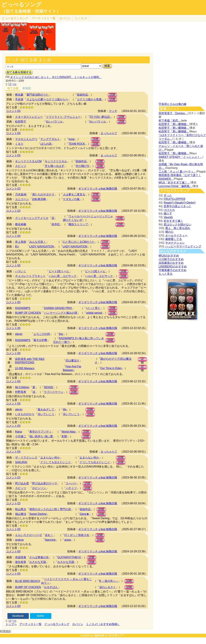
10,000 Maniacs (25, 368)
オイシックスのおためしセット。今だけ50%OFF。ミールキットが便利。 (56, 77)
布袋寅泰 (21, 557)
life (65, 409)
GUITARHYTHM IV (69, 557)
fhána (19, 432)
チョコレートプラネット (30, 276)
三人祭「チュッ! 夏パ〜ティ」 (177, 172)
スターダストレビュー (29, 117)
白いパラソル (54, 122)
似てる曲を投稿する (19, 72)
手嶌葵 (19, 99)
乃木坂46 (21, 194)
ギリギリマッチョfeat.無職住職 (98, 189)
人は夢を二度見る (74, 194)
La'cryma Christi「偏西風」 (175, 186)
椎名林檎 (21, 224)
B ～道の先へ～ (109, 581)
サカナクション (175, 243)
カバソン (65, 18)
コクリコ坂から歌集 (89, 99)
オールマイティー (176, 235)
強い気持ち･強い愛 (41, 436)
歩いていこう (46, 414)
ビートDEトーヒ (59, 271)
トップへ (11, 624)
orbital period (94, 313)
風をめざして (46, 409)
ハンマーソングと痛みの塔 (61, 313)
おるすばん (51, 587)
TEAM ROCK (77, 144)
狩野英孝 (21, 392)
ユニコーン (22, 199)
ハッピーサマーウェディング (183, 246)
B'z (17, 247)
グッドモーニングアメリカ (32, 218)
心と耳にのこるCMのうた (79, 242)
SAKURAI (21, 462)
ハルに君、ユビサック (63, 276)
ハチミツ (71, 488)
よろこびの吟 (42, 334)
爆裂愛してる (174, 239)
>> (15, 84)
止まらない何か (50, 458)
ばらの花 (46, 144)
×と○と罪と (93, 308)
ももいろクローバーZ (28, 535)
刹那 (64, 436)
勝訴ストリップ (78, 224)
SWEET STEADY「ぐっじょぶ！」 (181, 157)
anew (68, 540)
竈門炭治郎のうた (38, 95)
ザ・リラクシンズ (26, 458)
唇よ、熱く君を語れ (178, 228)
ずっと (168, 195)
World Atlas (69, 432)
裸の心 (169, 232)
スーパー (71, 483)
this (61, 334)
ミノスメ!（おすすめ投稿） (103, 624)
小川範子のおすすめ (171, 259)
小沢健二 (21, 436)
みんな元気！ (38, 242)
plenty (19, 334)
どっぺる (15, 18)
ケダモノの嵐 (71, 199)
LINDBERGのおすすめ (173, 266)
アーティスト (44, 18)
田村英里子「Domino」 (173, 113)
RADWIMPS (23, 308)
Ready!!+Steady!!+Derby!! (180, 203)
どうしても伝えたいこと (56, 462)
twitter (41, 616)
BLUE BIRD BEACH (28, 581)
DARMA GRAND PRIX (58, 308)
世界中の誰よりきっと (178, 206)
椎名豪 (19, 95)
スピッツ (21, 166)
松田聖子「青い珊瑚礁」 (174, 124)
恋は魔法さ (72, 361)
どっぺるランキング (57, 624)
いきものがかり (25, 414)
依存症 (56, 224)
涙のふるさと (108, 587)
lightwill (99, 635)
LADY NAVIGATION (42, 247)
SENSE (49, 387)
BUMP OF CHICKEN (28, 313)
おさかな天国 (38, 562)
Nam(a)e (50, 540)
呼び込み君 (22, 483)
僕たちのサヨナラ (43, 194)
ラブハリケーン (54, 392)
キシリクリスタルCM (28, 161)
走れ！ (49, 535)
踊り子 (168, 214)
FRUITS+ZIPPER (175, 199)
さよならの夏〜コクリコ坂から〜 (47, 99)
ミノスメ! (81, 18)
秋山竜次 (21, 509)
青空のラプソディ (40, 432)
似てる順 (13, 88)
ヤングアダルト (50, 139)
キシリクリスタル (56, 161)
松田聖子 (21, 122)
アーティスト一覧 (31, 624)
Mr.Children (22, 387)
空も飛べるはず (54, 166)
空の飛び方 (83, 166)
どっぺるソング (21, 5)
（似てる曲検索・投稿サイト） (31, 11)
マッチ (113, 111)
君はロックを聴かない (178, 224)
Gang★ (84, 514)
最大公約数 (40, 340)
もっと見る (166, 274)
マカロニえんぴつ (26, 139)
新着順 (27, 88)
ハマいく (21, 271)
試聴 (112, 95)
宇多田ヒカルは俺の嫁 (173, 104)
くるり (19, 144)
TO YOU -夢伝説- (100, 117)
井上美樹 (21, 242)
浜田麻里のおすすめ (171, 263)
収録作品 (82, 95)
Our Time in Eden (111, 368)
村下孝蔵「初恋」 (170, 121)
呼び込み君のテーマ (45, 483)
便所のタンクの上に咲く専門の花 (50, 509)
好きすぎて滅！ (173, 221)
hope (72, 139)
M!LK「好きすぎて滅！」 (174, 182)
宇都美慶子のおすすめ (173, 270)
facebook (18, 616)
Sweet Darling (38, 514)
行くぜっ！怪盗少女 (77, 535)
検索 (107, 66)
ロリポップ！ (117, 635)
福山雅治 (21, 514)
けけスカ (169, 210)
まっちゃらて (109, 133)
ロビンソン (39, 488)
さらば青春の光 (39, 557)
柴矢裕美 (21, 562)
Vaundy (168, 217)
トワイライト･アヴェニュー (63, 117)
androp (19, 540)
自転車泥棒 (39, 199)
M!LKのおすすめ (169, 256)
